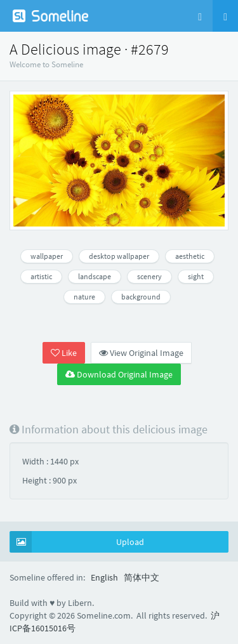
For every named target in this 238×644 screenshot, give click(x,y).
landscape (95, 276)
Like (64, 353)
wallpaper (47, 256)
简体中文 (142, 577)
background (141, 297)
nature (84, 297)
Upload (77, 542)
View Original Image (141, 353)
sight (196, 276)
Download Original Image (119, 374)
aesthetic (190, 256)
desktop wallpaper (119, 256)
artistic (41, 276)
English (104, 577)
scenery (149, 276)
